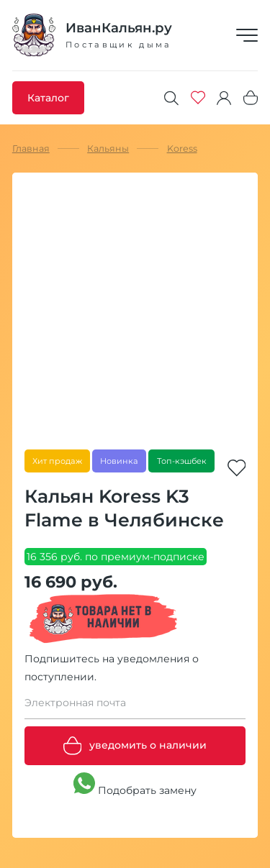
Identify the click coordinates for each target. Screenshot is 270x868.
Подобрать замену (135, 785)
